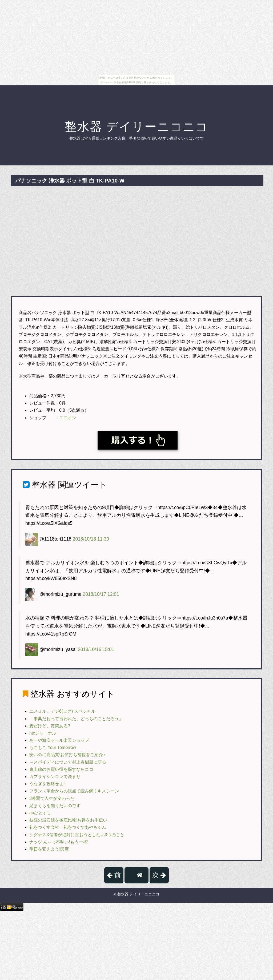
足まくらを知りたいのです (55, 806)
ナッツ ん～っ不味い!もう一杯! (59, 842)
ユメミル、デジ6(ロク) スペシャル (62, 711)
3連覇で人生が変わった (52, 798)
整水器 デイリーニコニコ (137, 127)
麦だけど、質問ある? (50, 726)
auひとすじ (40, 813)
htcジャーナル (43, 733)
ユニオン (68, 418)
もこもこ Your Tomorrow (53, 747)
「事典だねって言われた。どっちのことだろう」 (76, 719)
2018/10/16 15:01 (96, 649)
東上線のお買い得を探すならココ (61, 769)
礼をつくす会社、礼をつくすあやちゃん (68, 827)
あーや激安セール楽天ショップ (59, 740)
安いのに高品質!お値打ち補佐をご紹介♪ (67, 755)
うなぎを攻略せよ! (47, 784)
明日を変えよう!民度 (49, 849)
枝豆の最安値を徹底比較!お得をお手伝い (68, 820)
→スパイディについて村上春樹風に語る (68, 762)
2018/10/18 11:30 (91, 539)
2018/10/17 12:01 (101, 594)
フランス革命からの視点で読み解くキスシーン (74, 791)
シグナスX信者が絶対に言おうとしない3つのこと (77, 835)
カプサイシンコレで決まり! (55, 777)
